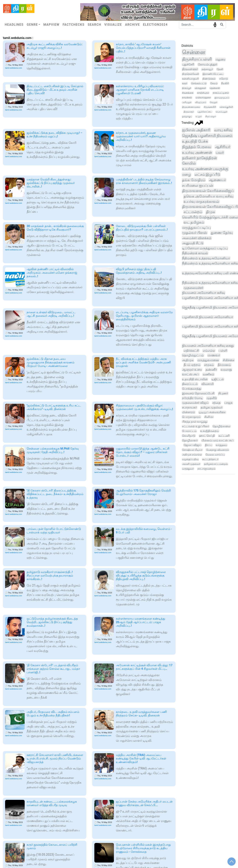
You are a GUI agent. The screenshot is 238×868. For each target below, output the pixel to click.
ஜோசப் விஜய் (192, 445)
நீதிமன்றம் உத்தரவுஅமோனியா (206, 258)
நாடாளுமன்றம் (206, 469)
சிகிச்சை (229, 360)
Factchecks (74, 25)
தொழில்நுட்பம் (193, 355)
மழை (186, 175)
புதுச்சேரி (188, 64)
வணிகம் (208, 374)
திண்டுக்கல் (209, 79)
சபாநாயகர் (189, 407)
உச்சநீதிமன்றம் (210, 431)
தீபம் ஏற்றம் (192, 365)
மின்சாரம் (188, 412)
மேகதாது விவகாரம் (217, 450)
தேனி (220, 69)
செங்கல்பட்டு (199, 83)
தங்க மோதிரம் (194, 180)
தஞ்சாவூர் (207, 69)
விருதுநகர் (200, 88)
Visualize (113, 25)
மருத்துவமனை (208, 360)
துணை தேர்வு (222, 233)
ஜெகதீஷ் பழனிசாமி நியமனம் (207, 136)
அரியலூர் (187, 102)
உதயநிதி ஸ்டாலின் (195, 379)
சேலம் (214, 83)
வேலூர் (214, 102)
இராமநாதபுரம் (222, 98)
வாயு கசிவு (223, 130)
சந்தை (216, 403)
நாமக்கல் (187, 98)
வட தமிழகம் (194, 222)
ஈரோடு (224, 79)
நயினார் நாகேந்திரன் (199, 158)
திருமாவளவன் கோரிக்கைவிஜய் (208, 191)
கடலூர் (199, 116)
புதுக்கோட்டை (205, 112)
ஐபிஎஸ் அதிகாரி (196, 130)
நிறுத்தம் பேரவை (197, 147)
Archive (133, 25)
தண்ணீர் (211, 370)
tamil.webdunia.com (14, 68)
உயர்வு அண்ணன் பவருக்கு (205, 169)
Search (94, 25)
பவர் (220, 153)
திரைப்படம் (190, 384)
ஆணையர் (217, 180)
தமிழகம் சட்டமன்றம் (216, 464)
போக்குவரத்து (192, 389)
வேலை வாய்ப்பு (215, 455)
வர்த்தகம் (221, 445)
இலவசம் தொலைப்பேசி (198, 393)
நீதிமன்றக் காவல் (195, 253)
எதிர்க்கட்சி (191, 351)
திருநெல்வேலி (190, 74)
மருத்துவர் (188, 469)
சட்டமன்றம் (193, 212)
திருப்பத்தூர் (211, 116)
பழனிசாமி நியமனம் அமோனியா (208, 317)
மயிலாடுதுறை (203, 98)
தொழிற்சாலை (221, 426)
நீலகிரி (225, 83)
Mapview (51, 25)
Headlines (14, 25)
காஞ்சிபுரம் (203, 93)
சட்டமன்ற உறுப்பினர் (196, 426)
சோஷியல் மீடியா (192, 450)
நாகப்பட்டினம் (221, 93)
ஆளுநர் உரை (192, 370)
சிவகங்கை (188, 93)
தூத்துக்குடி (187, 116)
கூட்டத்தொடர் (210, 459)
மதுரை (220, 59)
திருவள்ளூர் (190, 69)
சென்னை (194, 52)
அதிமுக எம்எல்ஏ (192, 455)
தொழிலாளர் (190, 440)
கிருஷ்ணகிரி (210, 107)
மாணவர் (214, 355)
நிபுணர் (223, 393)
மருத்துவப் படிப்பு (196, 228)
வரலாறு (226, 370)
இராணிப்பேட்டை (213, 74)
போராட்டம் (189, 431)
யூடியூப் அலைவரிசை (212, 412)
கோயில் (189, 163)
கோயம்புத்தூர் (208, 64)
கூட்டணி (224, 436)
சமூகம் (209, 365)
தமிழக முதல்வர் (212, 407)
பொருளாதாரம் (191, 417)
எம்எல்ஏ (209, 351)
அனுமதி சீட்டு (193, 243)
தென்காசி (215, 88)
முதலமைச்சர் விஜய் (195, 403)
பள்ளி (223, 351)
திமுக (211, 212)
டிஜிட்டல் (218, 379)
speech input (215, 24)
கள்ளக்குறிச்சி (226, 107)
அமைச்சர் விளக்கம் (197, 238)
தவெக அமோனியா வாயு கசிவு (208, 196)
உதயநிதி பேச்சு (195, 141)
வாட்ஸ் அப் (191, 374)
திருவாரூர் (189, 112)
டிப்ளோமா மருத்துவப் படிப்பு (205, 248)
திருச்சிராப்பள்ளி (197, 59)
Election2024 (155, 25)
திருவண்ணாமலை (191, 107)
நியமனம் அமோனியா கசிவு (203, 293)
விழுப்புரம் (201, 102)
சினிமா (209, 417)
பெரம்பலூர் (221, 112)
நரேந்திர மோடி (192, 398)
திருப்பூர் (187, 88)
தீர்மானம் (224, 365)
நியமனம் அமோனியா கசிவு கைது (208, 346)
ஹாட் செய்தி (207, 436)
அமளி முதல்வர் (191, 464)
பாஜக (228, 403)
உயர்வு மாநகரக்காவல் (201, 201)
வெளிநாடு (189, 436)
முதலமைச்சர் (193, 288)
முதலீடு (212, 398)
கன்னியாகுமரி (190, 79)
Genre (32, 25)
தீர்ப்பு (208, 445)
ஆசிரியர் (223, 147)
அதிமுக (188, 360)
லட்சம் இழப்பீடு (207, 174)
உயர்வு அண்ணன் (197, 153)
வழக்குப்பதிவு (190, 459)
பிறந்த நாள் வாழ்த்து (195, 422)
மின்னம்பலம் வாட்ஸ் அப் (218, 440)
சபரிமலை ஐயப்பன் (198, 185)
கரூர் (185, 83)
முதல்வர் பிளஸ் (195, 233)
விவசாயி (207, 384)
